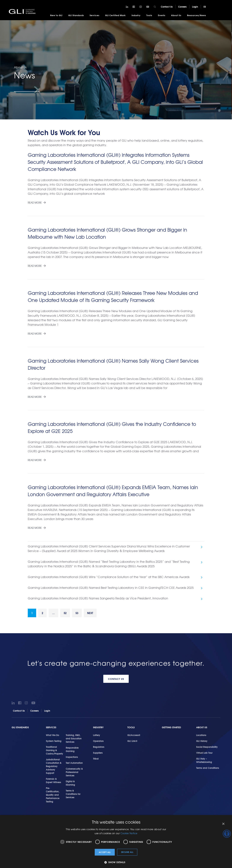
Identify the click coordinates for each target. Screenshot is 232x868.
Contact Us (167, 7)
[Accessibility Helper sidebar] (227, 834)
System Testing (54, 743)
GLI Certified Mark (115, 15)
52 (68, 614)
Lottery (97, 737)
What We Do (52, 737)
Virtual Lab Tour (204, 754)
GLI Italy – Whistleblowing (204, 762)
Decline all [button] (127, 852)
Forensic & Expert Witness (53, 782)
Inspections (72, 759)
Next (95, 614)
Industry (136, 15)
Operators (98, 743)
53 (81, 614)
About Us (176, 15)
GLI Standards (76, 15)
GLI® (23, 12)
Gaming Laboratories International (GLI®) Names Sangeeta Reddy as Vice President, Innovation (98, 599)
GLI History (202, 743)
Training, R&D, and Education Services (74, 740)
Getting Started (171, 729)
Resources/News (197, 15)
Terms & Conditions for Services (73, 796)
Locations (201, 737)
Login (195, 7)
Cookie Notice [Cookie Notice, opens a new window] (129, 833)
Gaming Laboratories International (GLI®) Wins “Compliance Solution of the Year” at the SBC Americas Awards (109, 577)
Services (94, 15)
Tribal (96, 760)
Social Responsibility (207, 748)
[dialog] (116, 842)
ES (205, 7)
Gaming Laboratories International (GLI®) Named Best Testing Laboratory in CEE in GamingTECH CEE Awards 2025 (111, 588)
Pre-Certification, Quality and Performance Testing (53, 796)
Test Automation (74, 764)
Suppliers (98, 754)
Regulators (99, 748)
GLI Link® (132, 743)
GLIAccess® (134, 737)
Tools (149, 15)
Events (162, 15)
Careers (182, 7)
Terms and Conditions (208, 769)
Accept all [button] (105, 852)
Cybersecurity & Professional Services (74, 774)
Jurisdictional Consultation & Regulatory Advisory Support (54, 768)
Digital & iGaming (70, 785)
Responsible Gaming (72, 751)
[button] (116, 862)
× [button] (223, 824)
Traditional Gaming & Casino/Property (55, 752)
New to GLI (56, 15)
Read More (35, 202)
